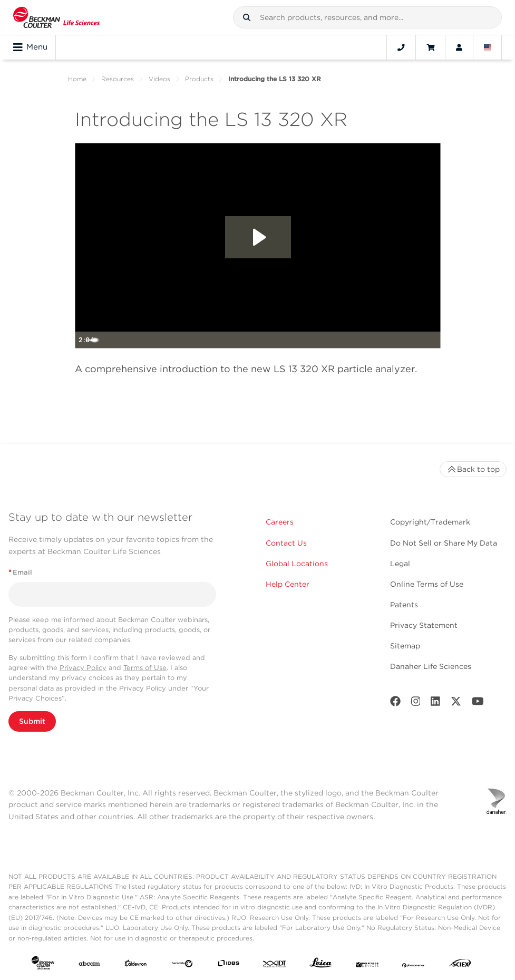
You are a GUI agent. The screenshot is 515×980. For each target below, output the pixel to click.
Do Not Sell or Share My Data (444, 543)
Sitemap (405, 646)
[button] (247, 17)
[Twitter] (456, 704)
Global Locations (297, 564)
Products (199, 79)
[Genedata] (182, 965)
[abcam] (89, 965)
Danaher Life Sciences (431, 666)
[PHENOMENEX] (414, 965)
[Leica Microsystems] (321, 965)
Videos (159, 79)
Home (77, 79)
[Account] (459, 47)
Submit (32, 721)
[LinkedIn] (435, 704)
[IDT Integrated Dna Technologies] (275, 965)
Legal (400, 564)
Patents (404, 605)
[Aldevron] (136, 965)
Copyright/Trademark (430, 522)
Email (20, 572)
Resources (118, 79)
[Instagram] (416, 704)
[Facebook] (395, 704)
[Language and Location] (488, 47)
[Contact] (401, 47)
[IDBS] (229, 965)
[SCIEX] (460, 965)
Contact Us (286, 543)
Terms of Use (145, 668)
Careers (280, 522)
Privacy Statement (424, 625)
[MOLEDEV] (367, 965)
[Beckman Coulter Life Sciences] (56, 17)
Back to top (473, 469)
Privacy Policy (83, 668)
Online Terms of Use (427, 584)
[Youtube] (478, 704)
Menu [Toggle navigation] (30, 47)
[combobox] (367, 17)
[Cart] (430, 47)
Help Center (288, 584)
